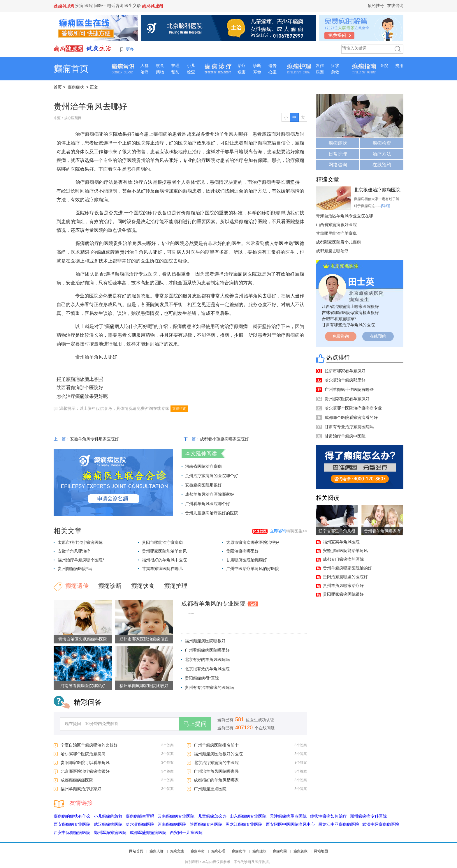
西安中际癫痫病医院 (72, 832)
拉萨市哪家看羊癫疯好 (345, 371)
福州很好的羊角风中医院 (164, 560)
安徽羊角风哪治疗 (74, 551)
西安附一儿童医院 (186, 832)
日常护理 (338, 154)
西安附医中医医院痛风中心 (290, 824)
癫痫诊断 (110, 586)
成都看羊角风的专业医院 (213, 604)
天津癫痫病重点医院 (288, 816)
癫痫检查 (382, 143)
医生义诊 (133, 6)
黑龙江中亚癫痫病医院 (339, 824)
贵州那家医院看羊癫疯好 (347, 399)
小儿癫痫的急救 (108, 816)
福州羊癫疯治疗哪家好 (81, 789)
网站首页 (136, 851)
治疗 (145, 72)
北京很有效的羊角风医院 (207, 669)
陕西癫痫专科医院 (206, 824)
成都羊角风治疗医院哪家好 (210, 494)
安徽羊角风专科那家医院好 (94, 439)
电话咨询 (115, 6)
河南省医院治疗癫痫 (203, 466)
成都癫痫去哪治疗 (332, 251)
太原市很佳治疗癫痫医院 (80, 542)
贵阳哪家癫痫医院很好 (343, 594)
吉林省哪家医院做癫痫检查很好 (350, 313)
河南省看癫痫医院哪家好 (83, 686)
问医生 (100, 6)
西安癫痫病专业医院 (72, 824)
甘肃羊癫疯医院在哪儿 (162, 569)
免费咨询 (341, 336)
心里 (273, 72)
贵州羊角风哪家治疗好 (343, 585)
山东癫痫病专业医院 (248, 816)
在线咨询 (395, 6)
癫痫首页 (71, 69)
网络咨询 (338, 165)
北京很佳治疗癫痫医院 (377, 190)
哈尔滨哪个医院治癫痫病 (83, 754)
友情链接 (81, 803)
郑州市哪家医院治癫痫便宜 (144, 639)
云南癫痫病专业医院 (176, 816)
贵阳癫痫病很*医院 (202, 678)
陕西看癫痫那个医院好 (80, 388)
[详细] (386, 206)
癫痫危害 (177, 851)
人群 (145, 66)
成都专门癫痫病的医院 (343, 559)
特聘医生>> (289, 531)
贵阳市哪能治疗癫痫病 (162, 542)
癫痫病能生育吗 (140, 816)
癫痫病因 (280, 851)
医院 (89, 6)
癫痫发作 (239, 851)
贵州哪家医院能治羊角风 (164, 551)
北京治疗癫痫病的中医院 (216, 763)
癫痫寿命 (198, 851)
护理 (175, 66)
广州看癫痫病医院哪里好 (207, 650)
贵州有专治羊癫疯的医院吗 (209, 687)
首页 (58, 87)
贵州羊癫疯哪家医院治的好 (347, 568)
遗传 (273, 66)
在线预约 (382, 165)
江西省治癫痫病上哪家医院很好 (350, 306)
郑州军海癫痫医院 (110, 832)
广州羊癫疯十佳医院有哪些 (349, 389)
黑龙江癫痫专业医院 (244, 824)
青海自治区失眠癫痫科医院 (83, 639)
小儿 (191, 66)
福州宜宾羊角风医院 (341, 542)
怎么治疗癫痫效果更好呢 (82, 396)
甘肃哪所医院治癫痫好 (247, 560)
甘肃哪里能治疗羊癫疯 (336, 233)
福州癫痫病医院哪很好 (205, 641)
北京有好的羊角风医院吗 (207, 659)
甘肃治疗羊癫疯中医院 (345, 436)
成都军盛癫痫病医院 (148, 832)
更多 (130, 49)
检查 (191, 72)
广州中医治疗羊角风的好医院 (253, 569)
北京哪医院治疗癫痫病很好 (85, 771)
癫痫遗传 (77, 586)
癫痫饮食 (143, 586)
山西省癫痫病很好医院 (336, 225)
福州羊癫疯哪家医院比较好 (144, 686)
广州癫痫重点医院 (210, 789)
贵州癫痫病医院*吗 (75, 569)
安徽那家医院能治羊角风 (345, 551)
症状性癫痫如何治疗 (328, 816)
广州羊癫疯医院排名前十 (216, 745)
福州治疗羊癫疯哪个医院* (81, 560)
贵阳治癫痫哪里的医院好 (345, 577)
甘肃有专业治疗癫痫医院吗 (349, 427)
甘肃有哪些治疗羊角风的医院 (348, 325)
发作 (320, 66)
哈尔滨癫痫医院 (140, 824)
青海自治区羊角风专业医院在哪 (344, 216)
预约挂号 (376, 6)
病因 (320, 72)
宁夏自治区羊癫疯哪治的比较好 (89, 745)
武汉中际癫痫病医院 (381, 824)
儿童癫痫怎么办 (212, 816)
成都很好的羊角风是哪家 (216, 780)
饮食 (160, 66)
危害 (242, 72)
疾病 (79, 6)
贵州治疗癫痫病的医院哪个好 (212, 476)
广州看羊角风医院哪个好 (208, 504)
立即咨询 (179, 409)
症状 (335, 66)
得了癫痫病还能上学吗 (80, 379)
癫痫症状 (76, 87)
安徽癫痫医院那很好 (203, 485)
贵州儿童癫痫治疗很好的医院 (212, 513)
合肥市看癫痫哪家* (339, 319)
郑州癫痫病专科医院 (368, 816)
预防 (175, 72)
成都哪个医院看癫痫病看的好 (351, 417)
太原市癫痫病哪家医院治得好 (253, 542)
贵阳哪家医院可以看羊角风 (85, 763)
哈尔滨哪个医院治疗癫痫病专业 (353, 408)
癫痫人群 (157, 851)
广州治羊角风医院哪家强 (216, 771)
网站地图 (321, 851)
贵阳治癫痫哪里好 (242, 551)
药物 (160, 72)
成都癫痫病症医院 (77, 780)
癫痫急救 (300, 851)
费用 (399, 66)
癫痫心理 (218, 851)
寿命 (257, 72)
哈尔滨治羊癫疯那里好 (345, 380)
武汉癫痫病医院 (108, 824)
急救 (335, 72)
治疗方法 (382, 154)
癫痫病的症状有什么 (72, 816)
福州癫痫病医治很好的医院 (218, 754)
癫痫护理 (176, 586)
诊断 (257, 66)
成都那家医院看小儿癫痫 (338, 242)
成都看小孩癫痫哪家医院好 (224, 439)
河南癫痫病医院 (172, 824)
